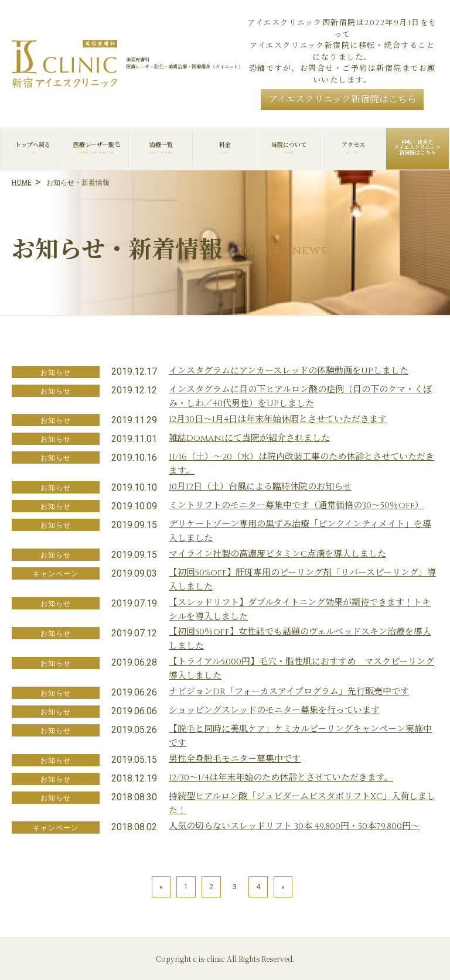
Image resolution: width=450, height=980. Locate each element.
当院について (289, 148)
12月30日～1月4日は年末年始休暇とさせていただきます (278, 419)
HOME (22, 183)
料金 (225, 148)
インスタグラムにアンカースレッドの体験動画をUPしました (289, 371)
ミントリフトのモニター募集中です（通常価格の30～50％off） (296, 506)
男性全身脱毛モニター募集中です (235, 759)
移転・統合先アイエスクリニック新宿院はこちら (417, 148)
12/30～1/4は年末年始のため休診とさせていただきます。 (281, 778)
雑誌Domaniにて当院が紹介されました (249, 438)
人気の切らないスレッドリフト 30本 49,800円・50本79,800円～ (294, 826)
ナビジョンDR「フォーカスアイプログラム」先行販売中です (289, 692)
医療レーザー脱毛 (96, 148)
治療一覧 (161, 148)
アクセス (353, 148)
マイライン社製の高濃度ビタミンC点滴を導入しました (277, 554)
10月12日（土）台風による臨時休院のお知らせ (260, 487)
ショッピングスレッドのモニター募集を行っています (274, 710)
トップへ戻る (33, 148)
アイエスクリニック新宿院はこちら (342, 100)
